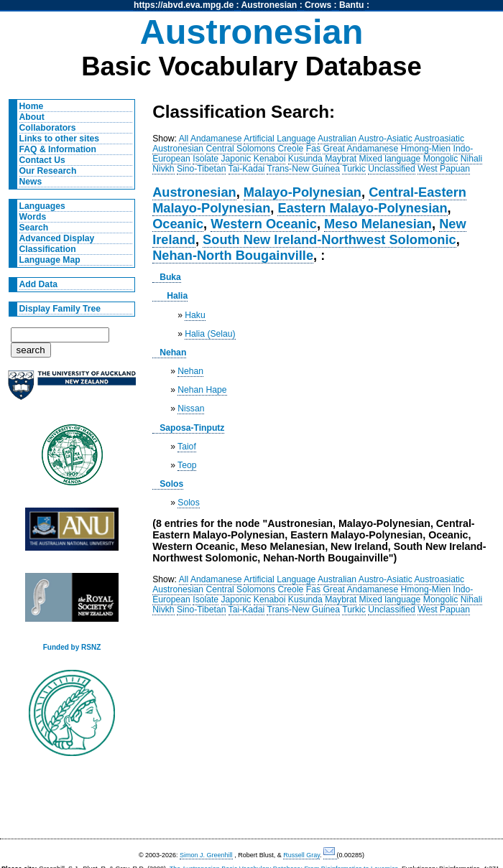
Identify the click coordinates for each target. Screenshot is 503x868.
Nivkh (163, 169)
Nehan (173, 353)
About (32, 117)
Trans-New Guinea (303, 169)
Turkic (354, 169)
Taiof (187, 447)
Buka (170, 277)
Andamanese (216, 139)
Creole (291, 149)
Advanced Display (57, 238)
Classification (48, 249)
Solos (171, 484)
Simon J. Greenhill (206, 855)
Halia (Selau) (210, 334)
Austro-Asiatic (386, 139)
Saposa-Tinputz (192, 428)
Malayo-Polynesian (303, 192)
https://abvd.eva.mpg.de (184, 5)
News (31, 182)
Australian (337, 139)
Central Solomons (241, 149)
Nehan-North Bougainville (233, 255)
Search (34, 228)
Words (33, 217)
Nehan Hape (202, 390)
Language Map (50, 260)
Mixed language (390, 159)
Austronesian (269, 5)
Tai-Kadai (247, 169)
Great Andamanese (360, 149)
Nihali (471, 159)
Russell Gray (301, 855)
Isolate (206, 159)
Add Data (38, 284)
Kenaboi (270, 159)
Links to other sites (59, 139)
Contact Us (42, 160)
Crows (318, 5)
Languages (42, 206)
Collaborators (48, 128)
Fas (313, 149)
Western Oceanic (264, 224)
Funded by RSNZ (72, 647)
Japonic (236, 159)
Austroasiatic (440, 139)
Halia (177, 296)
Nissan (191, 409)
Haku (195, 315)
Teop (187, 465)
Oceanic (178, 224)
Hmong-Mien (426, 149)
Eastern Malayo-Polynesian (362, 208)
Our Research (48, 171)
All (184, 139)
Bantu (351, 5)
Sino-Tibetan (201, 169)
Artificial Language (280, 139)
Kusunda (305, 159)
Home (32, 106)
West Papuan (444, 169)
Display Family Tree (60, 309)
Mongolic (441, 159)
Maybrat (341, 159)
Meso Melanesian (378, 224)
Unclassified (392, 169)
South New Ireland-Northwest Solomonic (329, 239)
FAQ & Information (58, 149)
